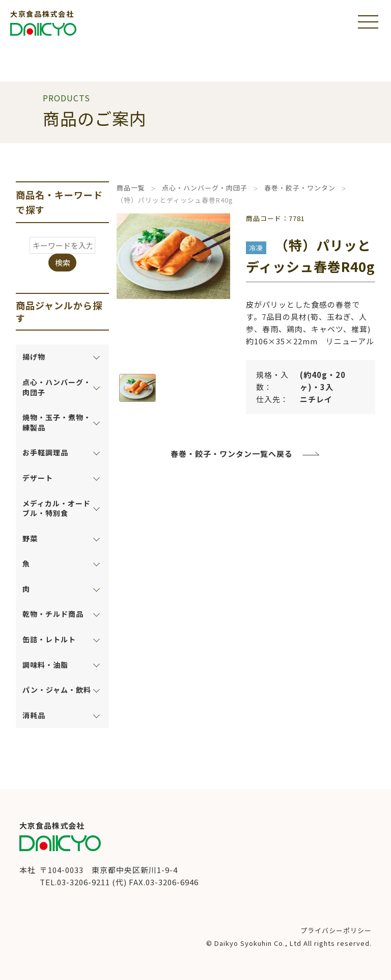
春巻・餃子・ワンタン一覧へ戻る (232, 454)
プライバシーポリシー (336, 930)
